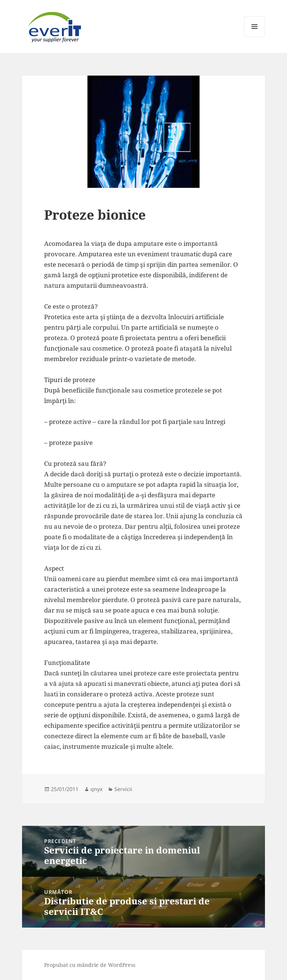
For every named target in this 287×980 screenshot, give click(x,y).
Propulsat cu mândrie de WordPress (90, 965)
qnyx (96, 789)
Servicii (123, 789)
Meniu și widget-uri (255, 37)
